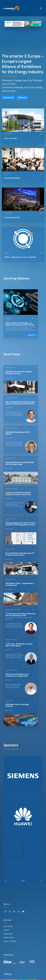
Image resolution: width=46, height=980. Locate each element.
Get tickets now (8, 98)
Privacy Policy (9, 938)
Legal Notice (8, 926)
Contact (7, 930)
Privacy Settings (10, 941)
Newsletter (8, 934)
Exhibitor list (22, 98)
